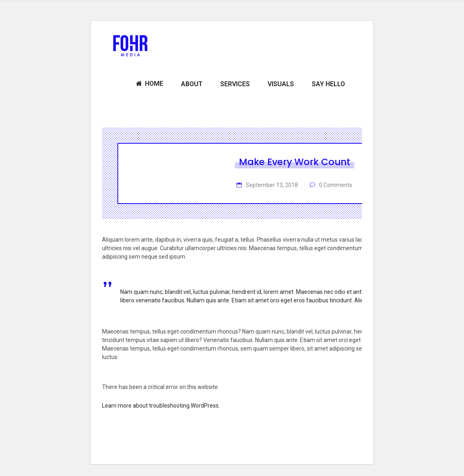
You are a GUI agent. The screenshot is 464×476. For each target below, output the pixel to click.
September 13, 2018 (271, 185)
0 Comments (335, 185)
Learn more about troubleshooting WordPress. (161, 406)
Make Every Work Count (295, 162)
